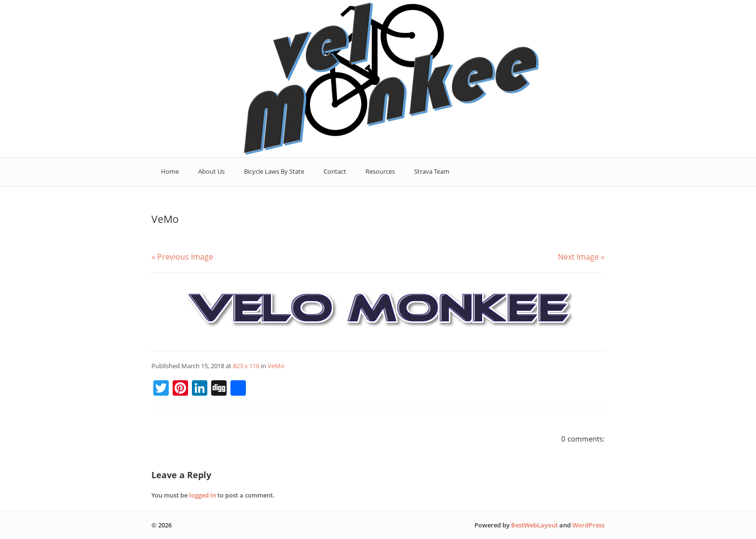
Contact (335, 171)
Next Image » (581, 257)
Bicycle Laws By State (274, 171)
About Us (211, 171)
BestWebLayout (534, 525)
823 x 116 (246, 366)
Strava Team (432, 171)
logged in (202, 495)
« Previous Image (182, 257)
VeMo (276, 366)
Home (170, 171)
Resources (380, 171)
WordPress (588, 525)
